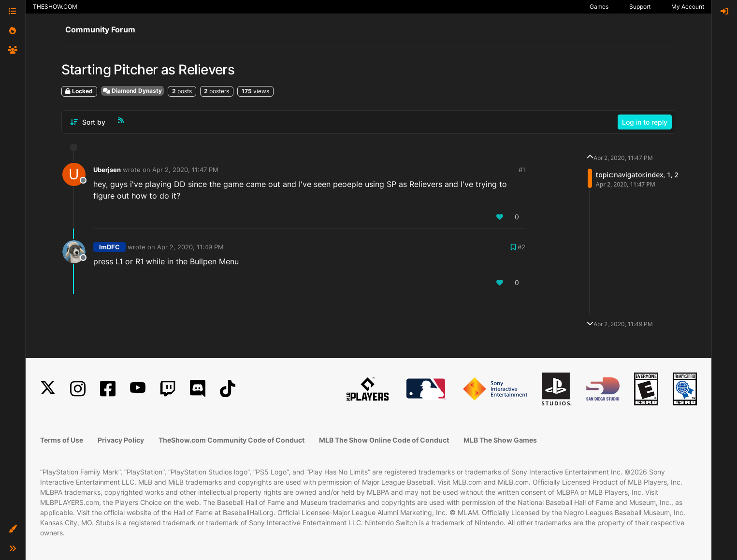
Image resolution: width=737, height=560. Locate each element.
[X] (48, 389)
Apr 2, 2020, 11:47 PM (185, 170)
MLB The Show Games (500, 440)
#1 (522, 170)
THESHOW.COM (55, 7)
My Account (688, 7)
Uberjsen (107, 170)
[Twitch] (168, 389)
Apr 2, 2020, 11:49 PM (190, 247)
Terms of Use (62, 440)
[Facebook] (108, 389)
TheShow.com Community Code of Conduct (231, 440)
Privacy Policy (121, 440)
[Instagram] (78, 389)
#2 (521, 247)
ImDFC (109, 247)
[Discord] (198, 389)
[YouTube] (138, 389)
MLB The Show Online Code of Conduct (384, 440)
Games (599, 7)
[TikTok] (228, 389)
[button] (13, 529)
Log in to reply (645, 122)
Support (640, 7)
